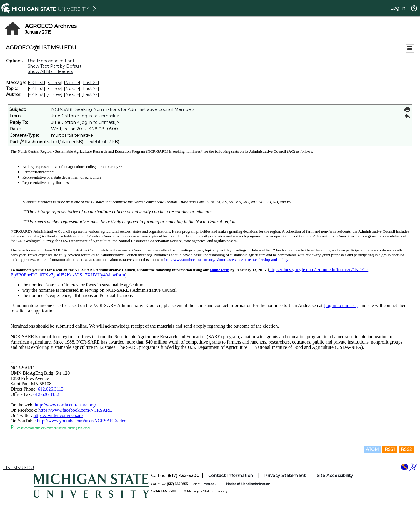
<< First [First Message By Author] (36, 94)
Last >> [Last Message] (90, 83)
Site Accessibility (335, 476)
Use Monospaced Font (51, 61)
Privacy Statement (285, 476)
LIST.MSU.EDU (19, 468)
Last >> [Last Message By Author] (90, 94)
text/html (96, 142)
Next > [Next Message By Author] (72, 94)
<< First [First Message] (36, 83)
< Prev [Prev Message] (55, 83)
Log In (398, 8)
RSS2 (406, 449)
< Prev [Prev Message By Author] (55, 94)
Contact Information (231, 476)
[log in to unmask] (98, 116)
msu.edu (210, 484)
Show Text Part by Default (55, 66)
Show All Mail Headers (50, 71)
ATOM (372, 449)
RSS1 (390, 449)
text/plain (61, 142)
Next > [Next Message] (72, 83)
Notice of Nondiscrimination (248, 484)
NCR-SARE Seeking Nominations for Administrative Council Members (123, 109)
